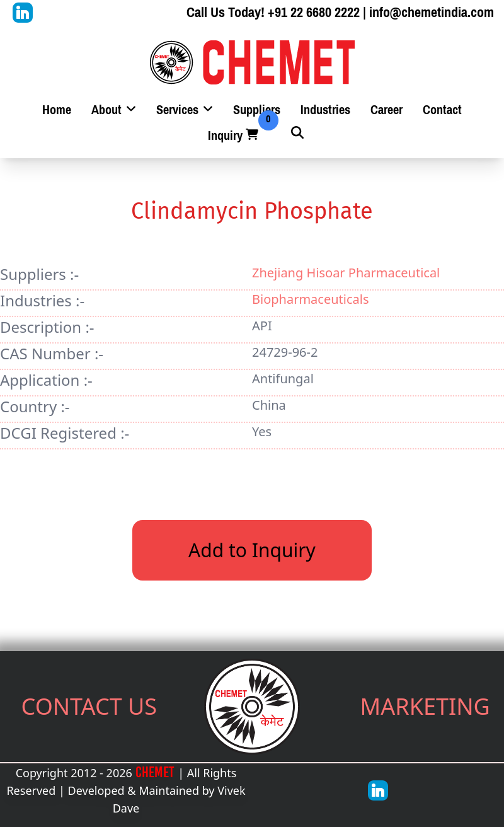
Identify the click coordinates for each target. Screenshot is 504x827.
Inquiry (234, 136)
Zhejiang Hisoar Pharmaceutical (346, 273)
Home (57, 110)
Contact (442, 110)
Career (387, 110)
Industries (325, 110)
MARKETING (425, 706)
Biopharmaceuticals (311, 299)
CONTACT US (89, 706)
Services (185, 110)
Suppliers (257, 110)
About (114, 110)
